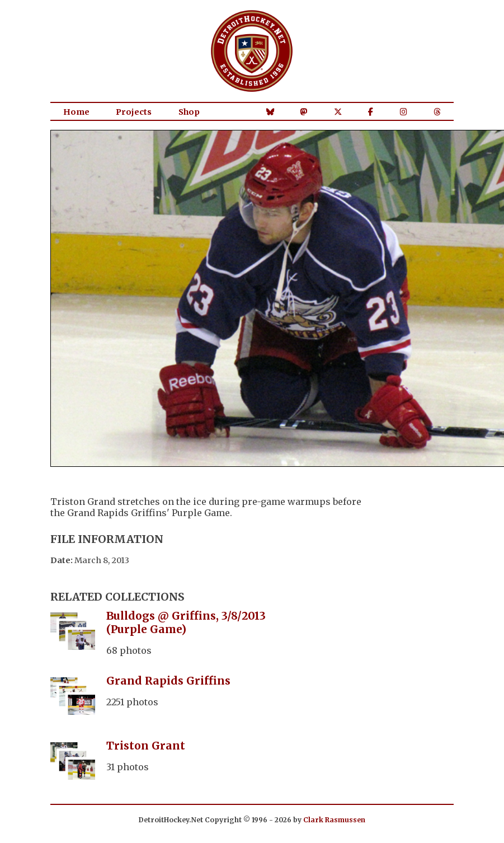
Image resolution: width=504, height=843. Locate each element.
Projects (134, 112)
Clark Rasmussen (334, 820)
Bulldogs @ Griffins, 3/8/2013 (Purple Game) (186, 622)
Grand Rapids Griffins (168, 681)
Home (76, 112)
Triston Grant (146, 746)
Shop (189, 112)
